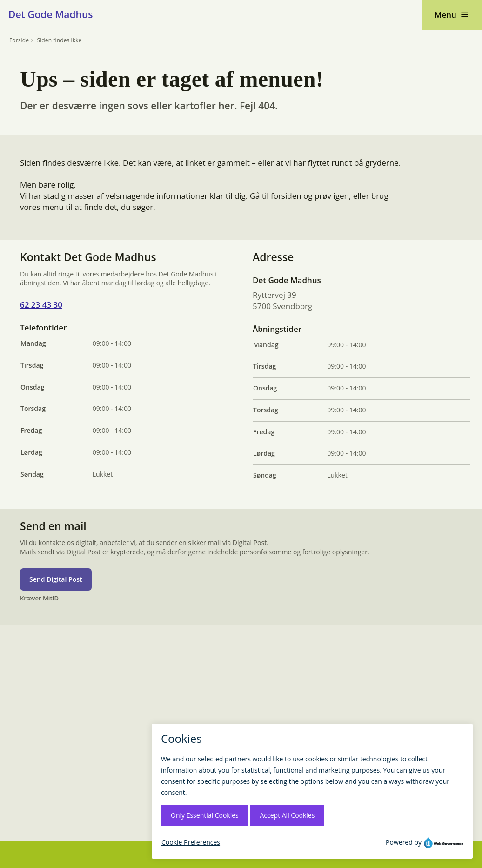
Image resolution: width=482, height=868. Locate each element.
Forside (19, 40)
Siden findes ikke (60, 40)
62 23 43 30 (41, 305)
